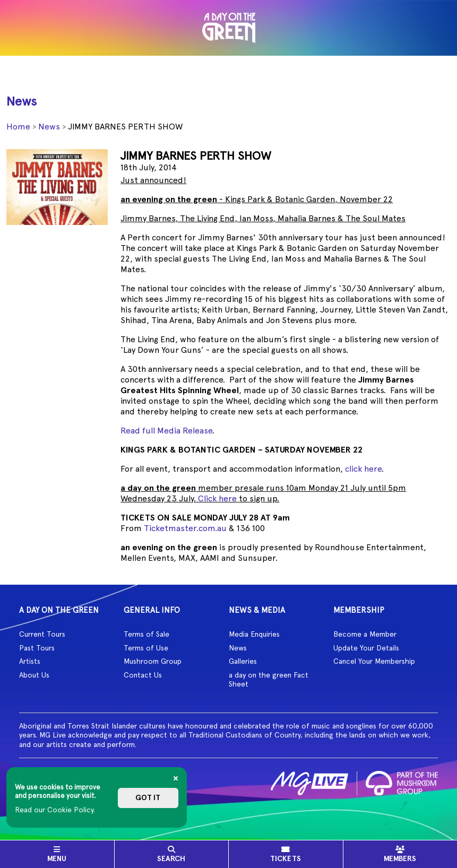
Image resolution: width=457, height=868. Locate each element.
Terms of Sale (146, 634)
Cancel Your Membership (374, 661)
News (49, 127)
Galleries (243, 661)
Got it (148, 798)
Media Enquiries (254, 634)
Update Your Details (366, 648)
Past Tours (37, 648)
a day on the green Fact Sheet (269, 680)
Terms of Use (146, 648)
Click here (217, 498)
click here (363, 469)
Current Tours (42, 634)
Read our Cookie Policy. (55, 810)
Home (18, 127)
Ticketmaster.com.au (185, 528)
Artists (30, 661)
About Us (34, 675)
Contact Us (143, 675)
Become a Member (365, 634)
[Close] (176, 778)
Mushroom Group (153, 661)
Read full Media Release (166, 431)
